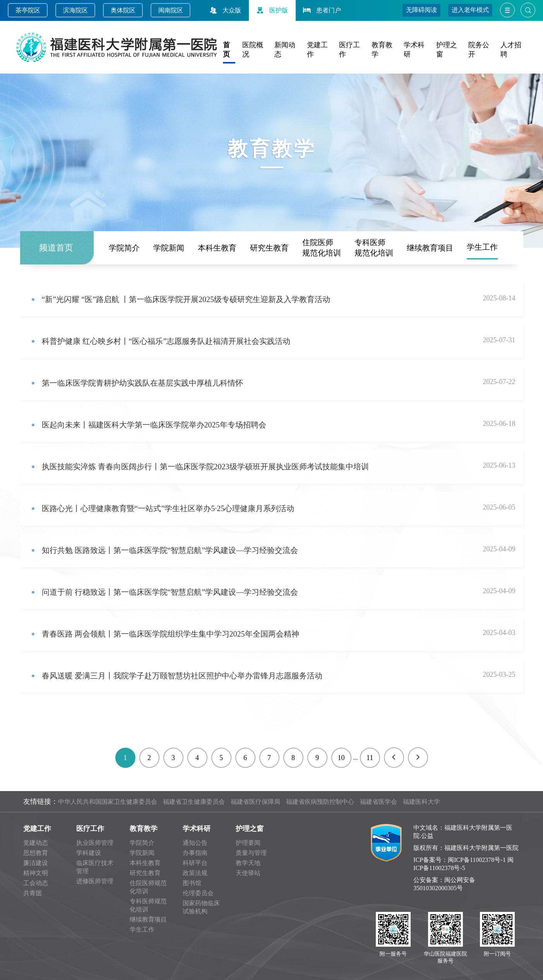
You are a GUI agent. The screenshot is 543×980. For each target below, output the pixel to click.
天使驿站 (248, 873)
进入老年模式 (470, 10)
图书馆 (192, 883)
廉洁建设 (36, 863)
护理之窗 (250, 829)
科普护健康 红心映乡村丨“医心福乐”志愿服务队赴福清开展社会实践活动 (166, 341)
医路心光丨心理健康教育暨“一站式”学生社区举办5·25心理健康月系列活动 (168, 508)
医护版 (271, 10)
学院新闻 (169, 247)
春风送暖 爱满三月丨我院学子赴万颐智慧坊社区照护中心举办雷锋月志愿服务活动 (182, 676)
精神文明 (36, 873)
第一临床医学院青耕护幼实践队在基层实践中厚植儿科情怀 (142, 383)
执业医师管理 (95, 843)
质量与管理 (251, 853)
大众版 (224, 10)
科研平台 (195, 863)
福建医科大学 (421, 802)
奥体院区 (123, 10)
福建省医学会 (379, 802)
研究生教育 (269, 247)
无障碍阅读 (421, 10)
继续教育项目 (430, 247)
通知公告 (195, 843)
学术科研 (197, 829)
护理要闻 (248, 843)
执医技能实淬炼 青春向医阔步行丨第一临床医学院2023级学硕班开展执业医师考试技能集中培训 (205, 467)
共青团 (33, 893)
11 (370, 758)
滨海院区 (75, 10)
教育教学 (144, 829)
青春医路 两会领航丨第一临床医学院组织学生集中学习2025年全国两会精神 (170, 634)
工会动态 (36, 883)
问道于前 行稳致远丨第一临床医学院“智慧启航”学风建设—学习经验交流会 (170, 592)
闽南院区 (171, 10)
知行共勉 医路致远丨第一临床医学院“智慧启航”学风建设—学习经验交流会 (170, 550)
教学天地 (248, 863)
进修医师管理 (95, 881)
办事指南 (195, 853)
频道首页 (56, 247)
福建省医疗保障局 (255, 802)
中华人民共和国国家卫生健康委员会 (108, 802)
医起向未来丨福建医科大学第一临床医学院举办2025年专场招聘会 (154, 425)
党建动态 (36, 843)
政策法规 (195, 873)
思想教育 (36, 853)
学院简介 (124, 247)
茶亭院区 (28, 10)
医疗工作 (90, 829)
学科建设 (89, 853)
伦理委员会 (198, 893)
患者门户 (321, 10)
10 (341, 758)
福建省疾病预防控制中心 (320, 802)
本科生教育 (217, 247)
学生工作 (482, 246)
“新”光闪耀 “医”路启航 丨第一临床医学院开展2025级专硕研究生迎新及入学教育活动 (186, 299)
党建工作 (37, 829)
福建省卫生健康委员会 (194, 802)
